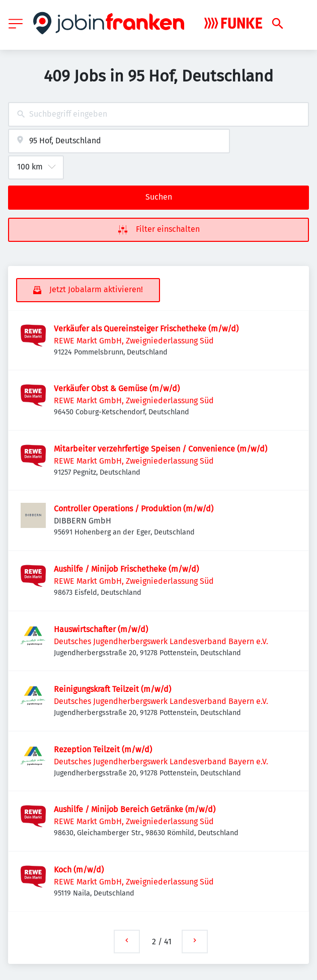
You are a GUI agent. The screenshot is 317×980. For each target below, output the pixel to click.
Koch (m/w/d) (79, 870)
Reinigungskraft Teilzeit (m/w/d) (112, 689)
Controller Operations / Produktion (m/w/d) (134, 509)
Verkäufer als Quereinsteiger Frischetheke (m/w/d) (146, 329)
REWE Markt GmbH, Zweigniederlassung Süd (134, 341)
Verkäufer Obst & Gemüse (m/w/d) (117, 388)
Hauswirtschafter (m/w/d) (101, 629)
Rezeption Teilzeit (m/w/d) (103, 749)
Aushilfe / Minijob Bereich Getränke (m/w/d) (135, 809)
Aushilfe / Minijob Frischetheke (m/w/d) (126, 569)
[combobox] (158, 114)
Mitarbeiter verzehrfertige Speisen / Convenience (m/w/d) (161, 449)
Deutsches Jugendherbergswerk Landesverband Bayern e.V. (161, 641)
